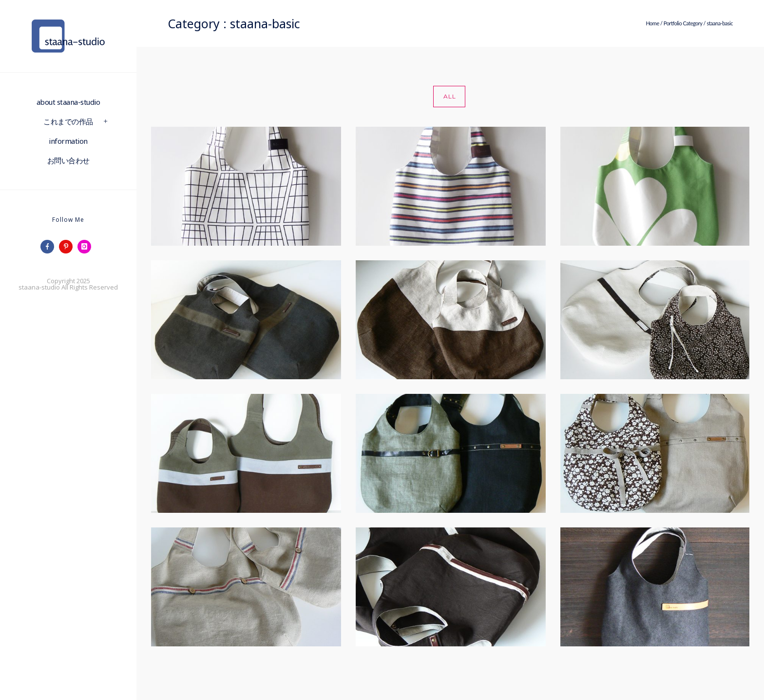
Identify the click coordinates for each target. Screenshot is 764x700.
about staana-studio (68, 102)
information (68, 141)
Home (652, 23)
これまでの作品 (68, 121)
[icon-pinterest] (68, 247)
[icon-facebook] (50, 247)
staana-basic (720, 23)
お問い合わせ (68, 160)
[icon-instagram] (87, 247)
